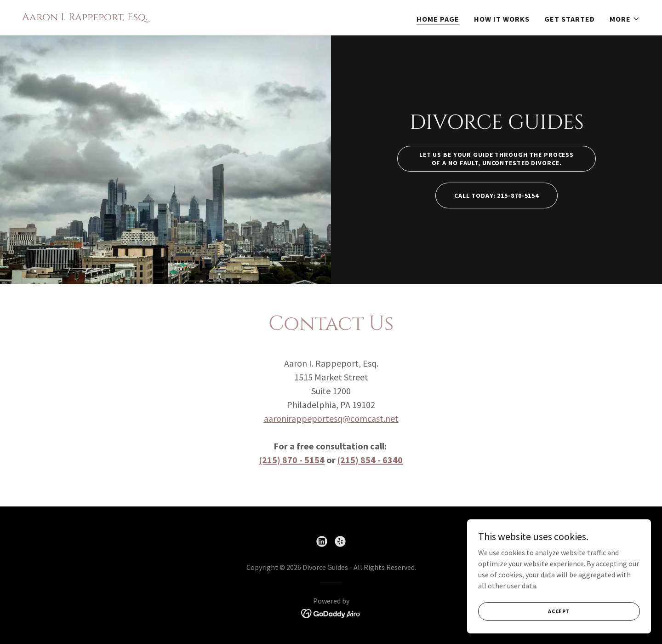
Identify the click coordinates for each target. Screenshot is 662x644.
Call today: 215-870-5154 (496, 195)
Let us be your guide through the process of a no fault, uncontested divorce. (496, 159)
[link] (85, 17)
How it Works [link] (502, 19)
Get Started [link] (570, 19)
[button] (625, 19)
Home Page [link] (438, 19)
